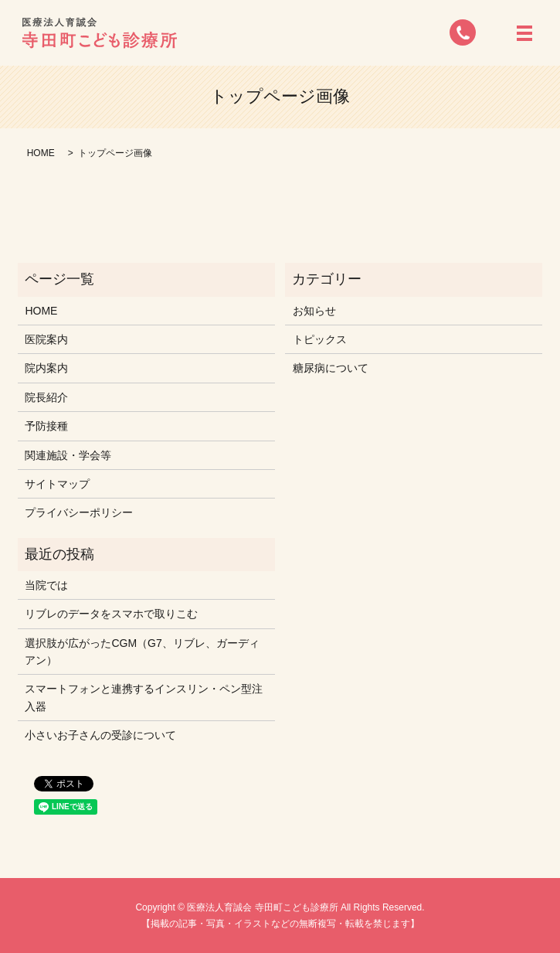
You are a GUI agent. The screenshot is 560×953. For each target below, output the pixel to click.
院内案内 (46, 368)
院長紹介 (46, 397)
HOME (41, 153)
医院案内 (46, 339)
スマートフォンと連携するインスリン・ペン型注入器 (144, 697)
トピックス (320, 339)
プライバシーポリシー (79, 512)
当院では (46, 585)
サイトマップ (57, 484)
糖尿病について (331, 368)
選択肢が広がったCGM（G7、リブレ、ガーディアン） (142, 652)
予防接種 (46, 426)
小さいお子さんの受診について (100, 735)
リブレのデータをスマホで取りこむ (111, 614)
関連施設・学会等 (68, 455)
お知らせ (314, 311)
